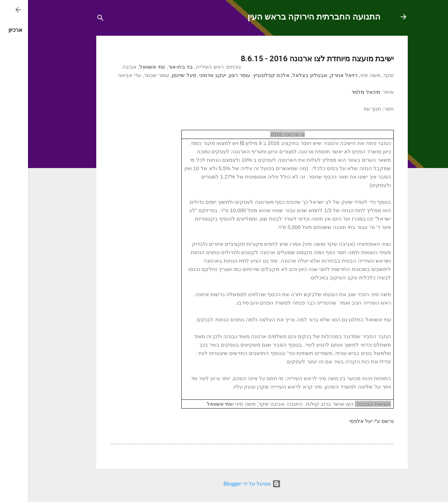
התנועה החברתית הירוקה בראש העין (286, 17)
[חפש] (72, 19)
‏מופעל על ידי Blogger (224, 484)
